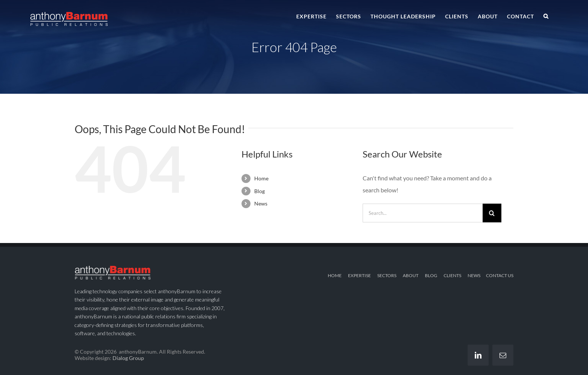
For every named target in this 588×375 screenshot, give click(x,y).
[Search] (492, 213)
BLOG (431, 275)
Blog (259, 191)
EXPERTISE (359, 275)
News (261, 203)
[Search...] (423, 213)
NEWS (474, 275)
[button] (546, 16)
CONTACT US (500, 275)
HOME (335, 275)
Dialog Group (128, 358)
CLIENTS (452, 275)
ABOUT (411, 275)
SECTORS (387, 275)
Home (261, 178)
